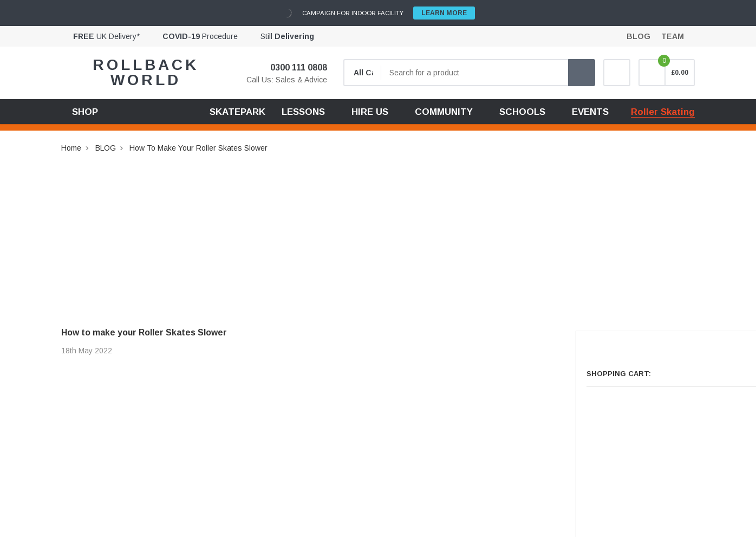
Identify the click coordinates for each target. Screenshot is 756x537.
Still (287, 36)
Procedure (200, 36)
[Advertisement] (378, 230)
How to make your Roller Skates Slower (198, 148)
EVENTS (590, 112)
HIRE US (370, 112)
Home (71, 148)
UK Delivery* (106, 36)
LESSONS (303, 112)
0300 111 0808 (292, 67)
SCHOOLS (522, 112)
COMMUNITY (444, 112)
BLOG (106, 148)
